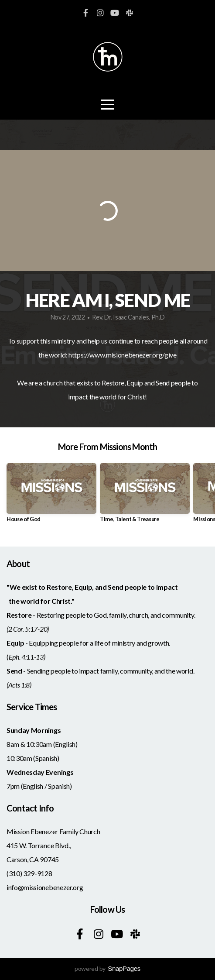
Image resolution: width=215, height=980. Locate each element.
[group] (51, 496)
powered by (107, 968)
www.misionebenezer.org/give (133, 355)
